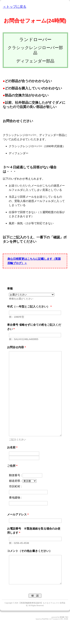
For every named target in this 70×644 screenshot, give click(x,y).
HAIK (62, 639)
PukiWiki (45, 641)
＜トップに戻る (15, 7)
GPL (62, 641)
